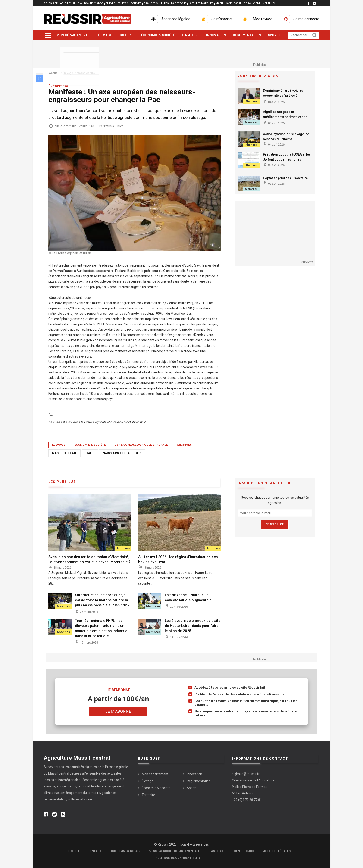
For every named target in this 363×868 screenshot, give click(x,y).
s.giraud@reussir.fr (246, 774)
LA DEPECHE (179, 3)
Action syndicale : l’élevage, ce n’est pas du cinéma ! (286, 137)
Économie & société (158, 35)
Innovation (216, 35)
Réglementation (247, 35)
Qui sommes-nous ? (125, 851)
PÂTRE (238, 3)
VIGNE (257, 3)
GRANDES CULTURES (156, 3)
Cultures (126, 35)
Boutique (73, 851)
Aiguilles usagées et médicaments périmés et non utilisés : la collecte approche (285, 117)
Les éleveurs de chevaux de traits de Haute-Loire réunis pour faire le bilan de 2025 (192, 626)
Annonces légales (176, 19)
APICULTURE (68, 3)
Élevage (105, 35)
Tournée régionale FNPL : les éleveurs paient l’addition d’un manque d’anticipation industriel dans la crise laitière (102, 628)
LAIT (191, 3)
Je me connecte (306, 19)
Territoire (190, 35)
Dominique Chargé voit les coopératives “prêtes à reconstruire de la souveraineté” (288, 96)
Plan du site (217, 851)
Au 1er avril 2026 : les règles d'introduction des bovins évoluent (178, 559)
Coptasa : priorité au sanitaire (285, 178)
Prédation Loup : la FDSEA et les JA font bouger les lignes (287, 157)
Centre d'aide (244, 851)
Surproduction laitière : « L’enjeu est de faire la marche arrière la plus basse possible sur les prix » (102, 600)
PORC (247, 3)
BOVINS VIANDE (94, 3)
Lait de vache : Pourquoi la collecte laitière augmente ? (188, 597)
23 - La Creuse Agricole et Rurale (141, 445)
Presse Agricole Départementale (174, 851)
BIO (80, 3)
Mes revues (263, 19)
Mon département (74, 35)
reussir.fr (51, 3)
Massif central (64, 453)
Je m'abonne (222, 19)
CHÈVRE (110, 3)
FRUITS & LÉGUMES (129, 3)
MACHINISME (224, 3)
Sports (274, 35)
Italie (90, 453)
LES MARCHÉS (205, 3)
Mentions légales (276, 851)
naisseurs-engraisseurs (122, 453)
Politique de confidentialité (178, 858)
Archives (184, 445)
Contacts (95, 851)
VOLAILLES (269, 3)
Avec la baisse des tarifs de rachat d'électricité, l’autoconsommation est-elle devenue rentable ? (90, 559)
